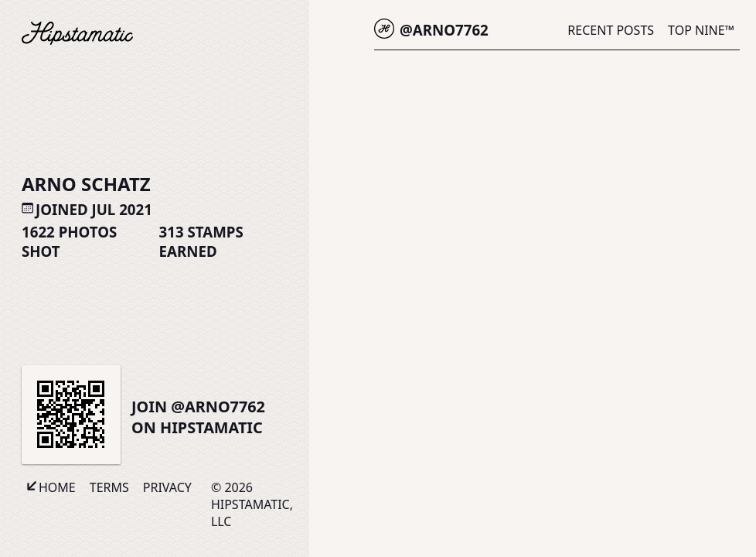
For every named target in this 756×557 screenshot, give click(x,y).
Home (57, 487)
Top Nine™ (701, 30)
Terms (109, 487)
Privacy (167, 487)
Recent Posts (611, 30)
